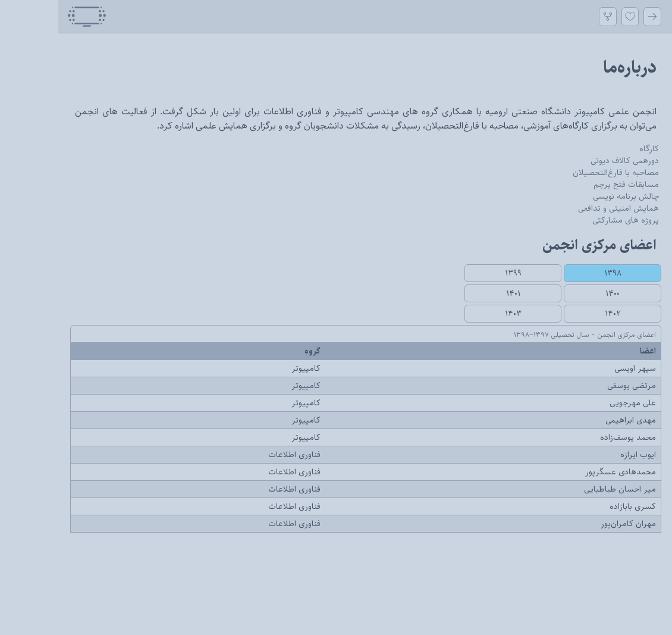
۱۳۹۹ (455, 273)
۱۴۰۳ (455, 314)
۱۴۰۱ (455, 293)
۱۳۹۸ (555, 273)
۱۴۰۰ (554, 293)
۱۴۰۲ (555, 314)
